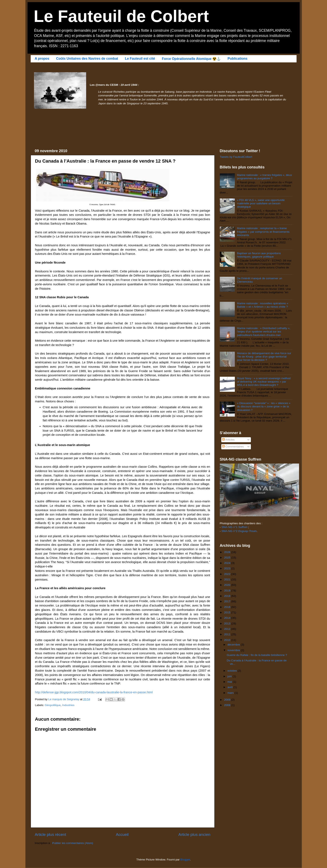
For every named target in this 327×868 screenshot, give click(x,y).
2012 (228, 629)
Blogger (185, 860)
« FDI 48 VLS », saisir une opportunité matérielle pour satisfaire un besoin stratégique (261, 203)
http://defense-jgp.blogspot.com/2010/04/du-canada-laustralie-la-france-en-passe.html (94, 692)
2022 (228, 574)
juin (230, 676)
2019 (228, 591)
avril (231, 687)
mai (230, 682)
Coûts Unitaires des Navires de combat (87, 59)
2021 (228, 579)
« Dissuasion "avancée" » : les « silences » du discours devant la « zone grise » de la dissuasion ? (264, 406)
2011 (228, 634)
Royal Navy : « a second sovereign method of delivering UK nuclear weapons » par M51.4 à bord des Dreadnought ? (264, 382)
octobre (233, 671)
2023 (228, 568)
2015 (228, 612)
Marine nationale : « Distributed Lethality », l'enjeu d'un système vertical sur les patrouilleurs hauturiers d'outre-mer (264, 332)
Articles (228, 440)
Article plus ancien (194, 835)
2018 (228, 596)
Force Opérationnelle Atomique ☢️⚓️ (191, 59)
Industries (68, 705)
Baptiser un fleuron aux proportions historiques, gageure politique (259, 255)
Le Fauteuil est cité (140, 59)
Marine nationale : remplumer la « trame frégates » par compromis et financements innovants (263, 232)
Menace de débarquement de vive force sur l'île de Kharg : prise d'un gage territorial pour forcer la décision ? (264, 357)
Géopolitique (53, 705)
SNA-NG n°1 (234, 527)
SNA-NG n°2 (239, 531)
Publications (237, 59)
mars (231, 693)
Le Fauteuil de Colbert (121, 16)
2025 (228, 558)
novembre (234, 650)
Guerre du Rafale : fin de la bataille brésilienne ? (257, 655)
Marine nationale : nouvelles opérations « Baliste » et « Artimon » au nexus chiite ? (263, 305)
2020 (228, 585)
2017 (228, 601)
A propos (42, 59)
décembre (234, 645)
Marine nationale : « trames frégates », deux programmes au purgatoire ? (264, 177)
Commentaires (233, 447)
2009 (228, 700)
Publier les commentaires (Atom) (73, 843)
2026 (228, 552)
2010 (228, 640)
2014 (228, 618)
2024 (228, 563)
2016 (228, 607)
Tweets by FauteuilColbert (236, 157)
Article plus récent (50, 835)
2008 (228, 705)
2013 (228, 624)
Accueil (122, 835)
